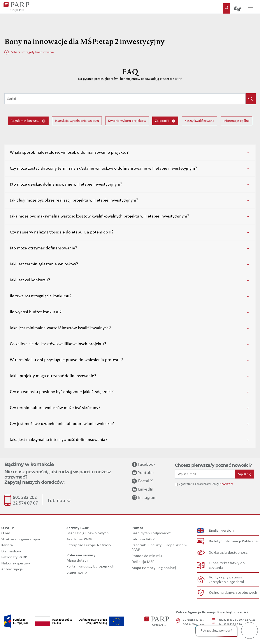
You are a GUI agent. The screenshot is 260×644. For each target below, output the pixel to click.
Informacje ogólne (236, 121)
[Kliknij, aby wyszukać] (251, 99)
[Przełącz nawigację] (251, 7)
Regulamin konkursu (28, 121)
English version (221, 531)
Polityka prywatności (226, 577)
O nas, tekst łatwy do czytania (227, 566)
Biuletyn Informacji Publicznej (234, 541)
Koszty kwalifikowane (199, 121)
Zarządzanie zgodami (226, 582)
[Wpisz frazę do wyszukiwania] (125, 99)
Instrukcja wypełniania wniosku (77, 121)
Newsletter (226, 484)
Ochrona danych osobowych (233, 593)
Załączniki (165, 121)
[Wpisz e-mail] (205, 474)
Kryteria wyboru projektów (127, 121)
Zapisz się (244, 474)
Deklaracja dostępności (229, 553)
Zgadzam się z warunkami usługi (199, 484)
